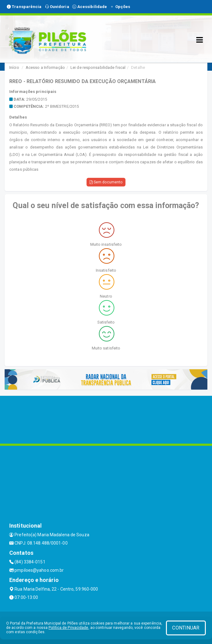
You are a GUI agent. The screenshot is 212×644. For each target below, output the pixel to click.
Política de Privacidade (68, 628)
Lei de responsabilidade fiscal (98, 67)
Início (14, 67)
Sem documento (106, 182)
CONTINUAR (186, 628)
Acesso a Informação (45, 67)
